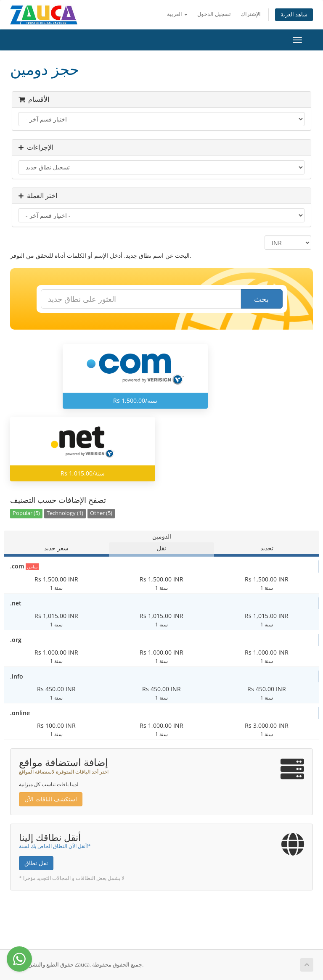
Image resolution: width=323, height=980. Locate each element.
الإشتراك (251, 14)
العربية (177, 14)
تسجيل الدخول (214, 14)
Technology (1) (65, 513)
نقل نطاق (36, 863)
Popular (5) (26, 513)
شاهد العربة (294, 15)
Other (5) (101, 513)
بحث (261, 299)
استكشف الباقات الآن (51, 799)
